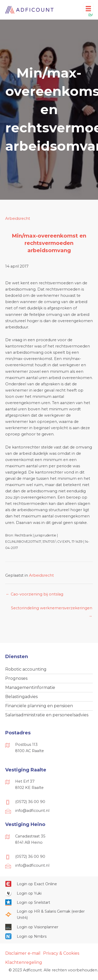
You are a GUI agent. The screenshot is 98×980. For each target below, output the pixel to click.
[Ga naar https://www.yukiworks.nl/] (49, 893)
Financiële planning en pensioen (39, 706)
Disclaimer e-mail (23, 953)
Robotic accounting (26, 669)
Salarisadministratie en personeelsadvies (47, 715)
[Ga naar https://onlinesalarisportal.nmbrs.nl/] (49, 936)
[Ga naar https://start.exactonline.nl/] (49, 884)
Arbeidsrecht (18, 219)
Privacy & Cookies (61, 953)
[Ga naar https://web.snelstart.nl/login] (49, 902)
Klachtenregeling (24, 962)
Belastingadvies (21, 697)
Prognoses (16, 678)
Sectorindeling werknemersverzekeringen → (52, 609)
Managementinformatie (30, 687)
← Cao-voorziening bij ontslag (34, 594)
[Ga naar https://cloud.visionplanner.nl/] (49, 927)
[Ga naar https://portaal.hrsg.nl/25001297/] (49, 914)
